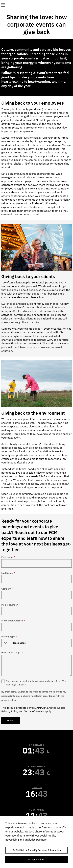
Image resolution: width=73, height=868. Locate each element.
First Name (8, 557)
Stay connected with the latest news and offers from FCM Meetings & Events (36, 683)
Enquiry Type (9, 636)
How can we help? (12, 652)
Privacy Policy (10, 711)
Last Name (8, 573)
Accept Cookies (36, 859)
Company (7, 589)
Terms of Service (34, 711)
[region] (36, 842)
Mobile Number (10, 605)
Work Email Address (13, 621)
